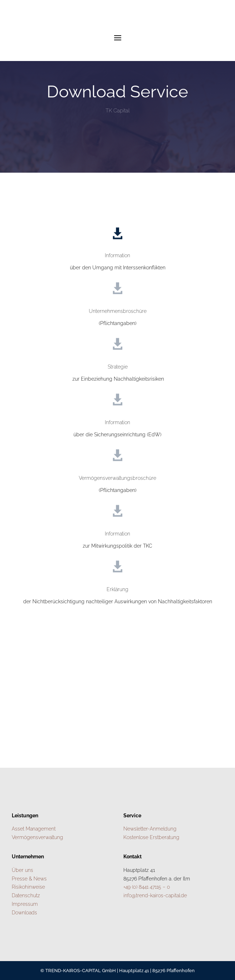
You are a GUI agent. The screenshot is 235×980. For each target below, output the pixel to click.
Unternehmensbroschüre (118, 311)
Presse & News (29, 879)
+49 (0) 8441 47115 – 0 (147, 887)
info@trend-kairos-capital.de (155, 895)
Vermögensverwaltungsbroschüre (117, 478)
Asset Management (34, 829)
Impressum (25, 904)
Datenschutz (26, 895)
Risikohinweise (28, 887)
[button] (13, 967)
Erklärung (117, 589)
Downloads (24, 913)
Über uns (22, 870)
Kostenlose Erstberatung (151, 837)
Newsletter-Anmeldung (150, 829)
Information (117, 255)
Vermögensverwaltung (37, 837)
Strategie (118, 367)
